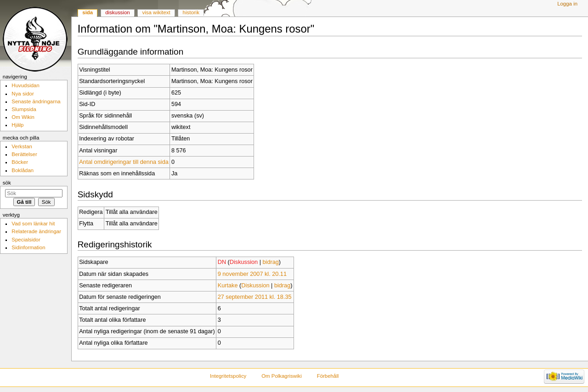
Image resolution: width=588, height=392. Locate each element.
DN (222, 262)
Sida (88, 12)
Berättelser (24, 154)
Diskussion (244, 262)
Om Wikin (23, 117)
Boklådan (23, 170)
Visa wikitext (156, 12)
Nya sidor (23, 94)
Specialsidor (26, 240)
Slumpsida (24, 109)
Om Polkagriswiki (282, 376)
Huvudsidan (25, 85)
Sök (7, 183)
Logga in (567, 4)
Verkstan (22, 146)
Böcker (20, 162)
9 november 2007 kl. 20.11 (252, 274)
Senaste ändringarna (36, 101)
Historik (191, 12)
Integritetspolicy (228, 376)
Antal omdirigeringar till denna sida (124, 162)
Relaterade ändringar (36, 231)
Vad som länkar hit (33, 224)
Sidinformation (28, 247)
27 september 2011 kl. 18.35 (255, 297)
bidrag (271, 262)
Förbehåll (328, 376)
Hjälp (17, 125)
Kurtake (228, 286)
